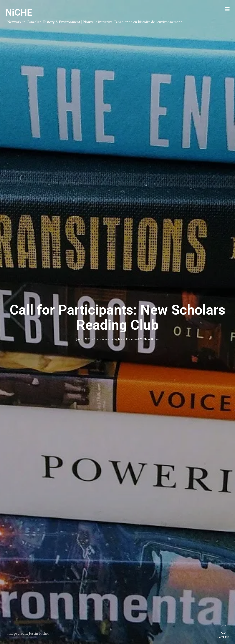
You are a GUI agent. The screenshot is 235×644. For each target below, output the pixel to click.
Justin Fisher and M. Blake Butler (138, 339)
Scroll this (224, 632)
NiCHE (19, 12)
